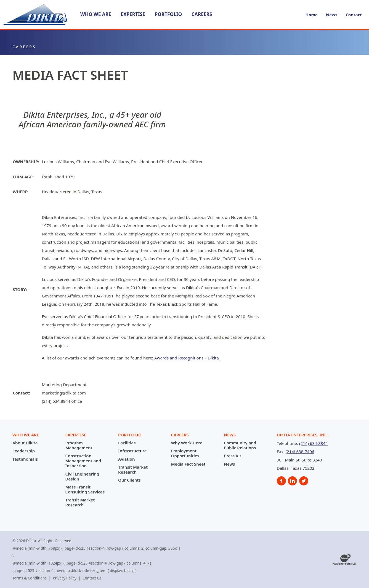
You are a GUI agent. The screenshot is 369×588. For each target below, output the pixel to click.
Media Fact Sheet (188, 464)
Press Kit (233, 456)
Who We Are (96, 14)
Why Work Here (187, 443)
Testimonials (25, 459)
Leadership (24, 451)
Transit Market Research (80, 502)
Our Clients (129, 480)
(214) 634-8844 (314, 443)
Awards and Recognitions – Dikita (187, 358)
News (332, 15)
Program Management (79, 445)
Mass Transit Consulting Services (85, 489)
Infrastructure (132, 451)
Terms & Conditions (30, 578)
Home (312, 15)
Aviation (126, 459)
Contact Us (92, 578)
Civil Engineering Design (82, 476)
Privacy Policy (64, 578)
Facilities (127, 443)
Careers (202, 14)
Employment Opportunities (185, 453)
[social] (281, 481)
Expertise (133, 14)
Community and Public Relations (240, 445)
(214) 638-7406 (300, 452)
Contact (354, 15)
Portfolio (168, 14)
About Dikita (25, 443)
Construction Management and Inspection (83, 461)
